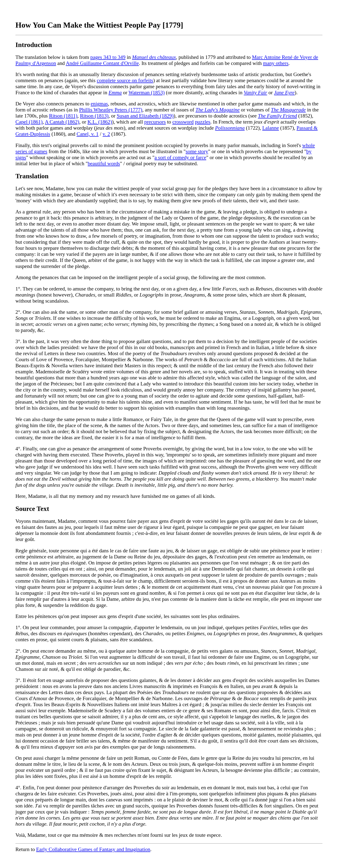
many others (276, 63)
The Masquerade (288, 110)
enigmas (99, 104)
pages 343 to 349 (108, 57)
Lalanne (271, 128)
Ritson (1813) (94, 116)
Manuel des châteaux (154, 57)
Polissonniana (230, 128)
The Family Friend (277, 116)
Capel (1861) (29, 122)
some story (197, 151)
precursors (155, 122)
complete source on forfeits (125, 80)
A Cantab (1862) (62, 122)
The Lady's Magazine (217, 110)
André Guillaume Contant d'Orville (102, 63)
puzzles (203, 122)
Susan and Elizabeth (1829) (145, 116)
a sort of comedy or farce (180, 157)
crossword (183, 122)
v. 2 (106, 134)
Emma (115, 93)
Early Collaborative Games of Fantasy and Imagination (93, 849)
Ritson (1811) (63, 116)
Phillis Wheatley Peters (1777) (111, 110)
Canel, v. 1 (88, 134)
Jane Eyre (284, 93)
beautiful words (104, 164)
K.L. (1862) (100, 122)
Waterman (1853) (147, 93)
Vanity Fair (256, 93)
